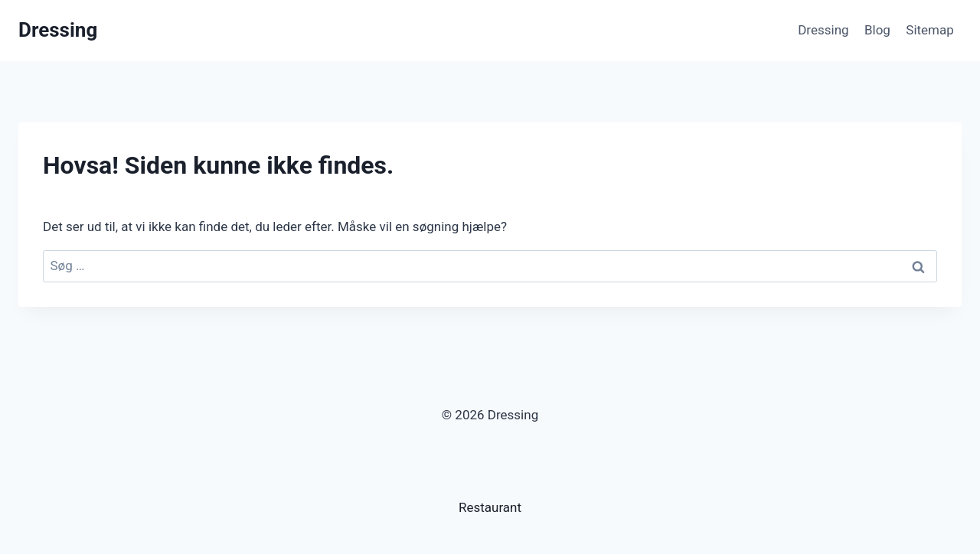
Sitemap (930, 30)
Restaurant (490, 507)
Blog (877, 30)
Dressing (823, 30)
